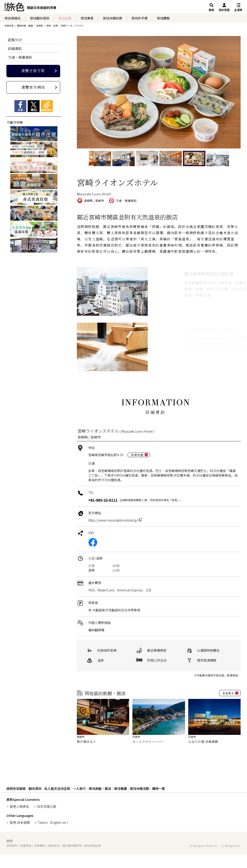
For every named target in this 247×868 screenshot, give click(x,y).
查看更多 (228, 693)
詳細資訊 (15, 48)
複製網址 (47, 106)
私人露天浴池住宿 (57, 788)
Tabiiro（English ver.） (54, 822)
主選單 (238, 10)
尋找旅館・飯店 (100, 788)
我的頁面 (224, 10)
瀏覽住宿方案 (33, 71)
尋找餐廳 (121, 788)
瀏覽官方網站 (33, 87)
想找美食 (87, 18)
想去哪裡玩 (13, 18)
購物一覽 (158, 788)
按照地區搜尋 (16, 788)
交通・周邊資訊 (20, 57)
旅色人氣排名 (19, 806)
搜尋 (211, 10)
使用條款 (12, 845)
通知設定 (54, 845)
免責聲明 (40, 845)
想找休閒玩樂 (113, 18)
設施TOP (15, 40)
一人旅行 (79, 788)
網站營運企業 (93, 845)
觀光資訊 (35, 788)
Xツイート (34, 106)
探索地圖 (137, 455)
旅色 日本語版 (20, 822)
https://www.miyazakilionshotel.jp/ (115, 520)
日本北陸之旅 (47, 806)
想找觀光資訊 (40, 18)
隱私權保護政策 (72, 845)
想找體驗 (163, 18)
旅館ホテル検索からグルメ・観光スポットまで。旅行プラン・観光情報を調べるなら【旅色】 (30, 8)
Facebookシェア (20, 106)
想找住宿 (65, 18)
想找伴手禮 (140, 18)
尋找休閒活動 (140, 788)
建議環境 (26, 845)
